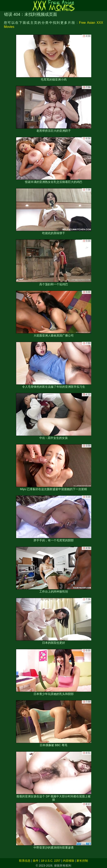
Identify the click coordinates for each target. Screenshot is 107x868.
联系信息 (25, 861)
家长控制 (82, 861)
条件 (36, 861)
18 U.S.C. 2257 (51, 861)
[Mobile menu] (4, 6)
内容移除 (69, 861)
